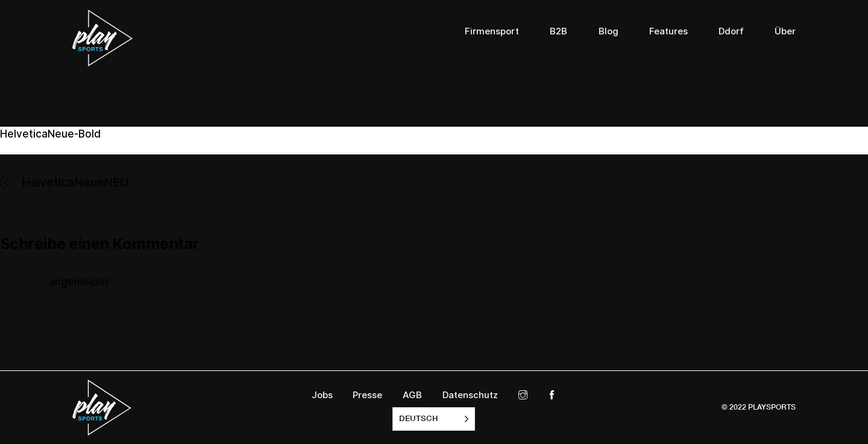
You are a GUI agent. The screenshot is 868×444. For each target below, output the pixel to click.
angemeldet (79, 282)
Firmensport (492, 31)
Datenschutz (470, 395)
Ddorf (731, 31)
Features (668, 31)
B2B (558, 31)
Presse (367, 395)
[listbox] (434, 419)
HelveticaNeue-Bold (50, 134)
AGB (412, 395)
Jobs (322, 395)
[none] (434, 419)
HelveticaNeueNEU (75, 182)
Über (785, 31)
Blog (609, 31)
